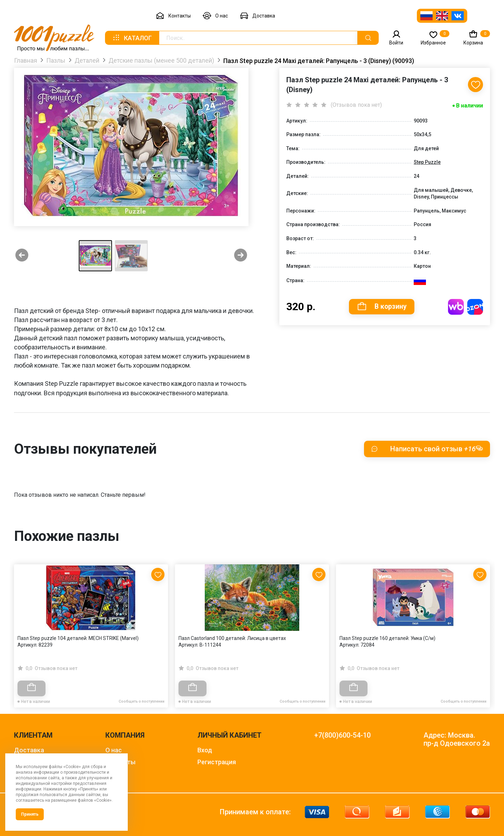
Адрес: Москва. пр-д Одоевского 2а (457, 739)
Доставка (257, 16)
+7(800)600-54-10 (342, 735)
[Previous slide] (22, 256)
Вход (205, 750)
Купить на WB (456, 307)
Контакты (173, 16)
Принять (30, 814)
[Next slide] (241, 256)
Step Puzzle (427, 162)
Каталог (132, 38)
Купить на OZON (475, 307)
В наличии (470, 106)
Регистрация (217, 762)
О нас (215, 16)
